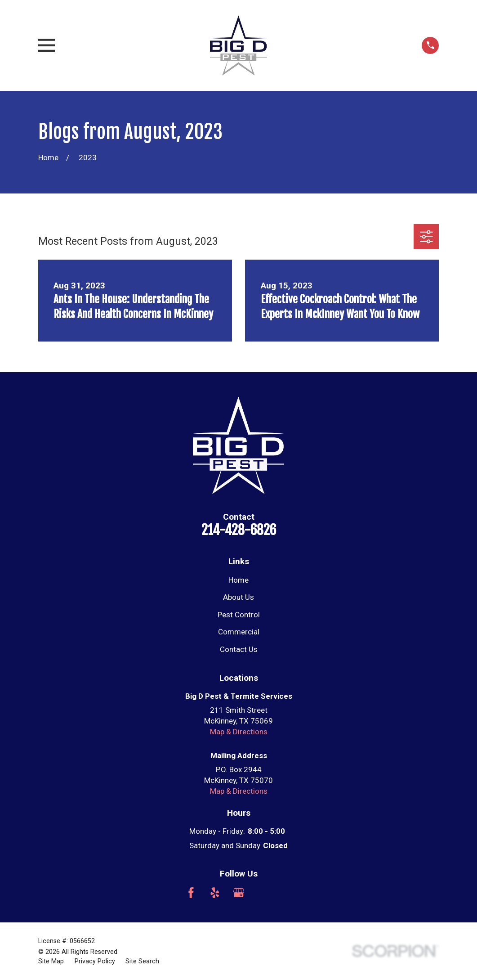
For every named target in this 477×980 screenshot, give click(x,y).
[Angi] (263, 893)
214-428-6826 (239, 530)
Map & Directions (239, 732)
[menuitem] (51, 962)
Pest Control (239, 615)
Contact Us (239, 649)
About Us (238, 597)
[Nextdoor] (286, 893)
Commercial (239, 632)
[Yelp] (215, 893)
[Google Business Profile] (239, 893)
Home (238, 580)
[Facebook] (191, 893)
